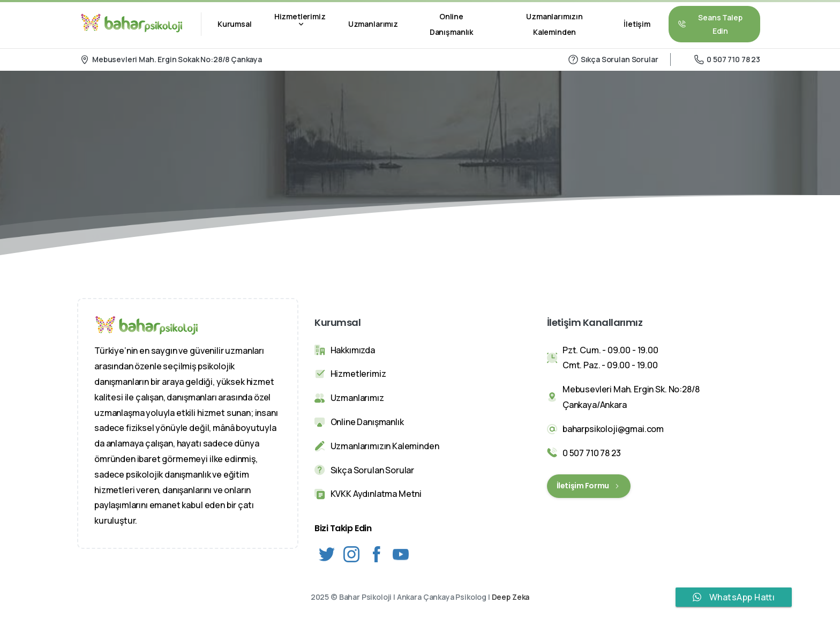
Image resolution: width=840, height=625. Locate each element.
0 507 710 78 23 (727, 59)
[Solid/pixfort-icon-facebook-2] (376, 553)
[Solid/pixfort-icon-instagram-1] (351, 553)
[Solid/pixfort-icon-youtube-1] (401, 553)
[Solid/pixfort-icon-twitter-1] (327, 553)
